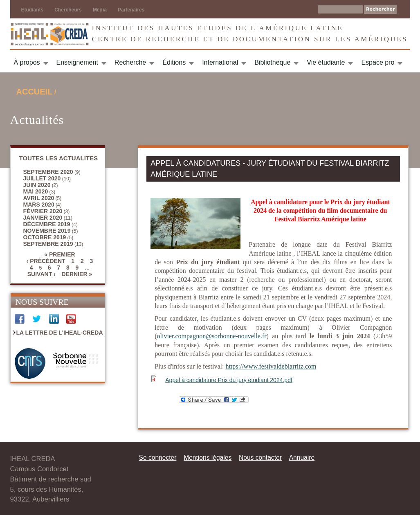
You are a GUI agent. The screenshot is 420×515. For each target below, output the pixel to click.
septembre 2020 (48, 172)
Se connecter (158, 458)
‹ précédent (46, 261)
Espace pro (378, 62)
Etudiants (33, 10)
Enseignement (77, 62)
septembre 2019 (48, 244)
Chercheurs (68, 10)
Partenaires (131, 10)
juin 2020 (37, 185)
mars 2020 (39, 205)
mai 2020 (36, 191)
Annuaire (302, 458)
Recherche (130, 62)
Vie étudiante (326, 62)
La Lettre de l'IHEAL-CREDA (60, 333)
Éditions (174, 62)
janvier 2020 (43, 218)
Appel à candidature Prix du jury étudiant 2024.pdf (229, 380)
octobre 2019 (45, 237)
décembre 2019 (47, 224)
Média (100, 10)
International (220, 62)
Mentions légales (208, 458)
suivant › (42, 274)
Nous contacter (260, 458)
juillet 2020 (42, 178)
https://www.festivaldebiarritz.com (271, 366)
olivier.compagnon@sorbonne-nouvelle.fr (212, 336)
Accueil (35, 92)
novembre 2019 (47, 231)
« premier (60, 254)
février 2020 (43, 211)
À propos (27, 62)
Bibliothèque (272, 62)
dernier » (77, 274)
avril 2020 (39, 198)
